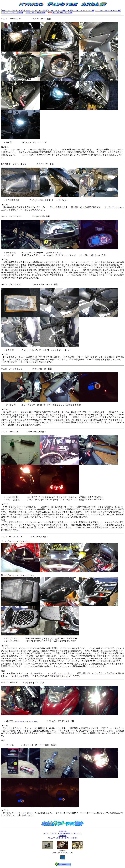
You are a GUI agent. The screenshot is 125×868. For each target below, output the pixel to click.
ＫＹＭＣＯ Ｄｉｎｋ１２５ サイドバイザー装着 (27, 164)
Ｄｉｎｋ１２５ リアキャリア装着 (35, 13)
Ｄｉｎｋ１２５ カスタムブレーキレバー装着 (108, 10)
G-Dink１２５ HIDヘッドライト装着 (62, 13)
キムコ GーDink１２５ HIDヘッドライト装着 (26, 19)
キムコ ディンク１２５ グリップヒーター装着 (26, 369)
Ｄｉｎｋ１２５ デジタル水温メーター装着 (60, 10)
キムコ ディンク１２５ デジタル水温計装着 (25, 216)
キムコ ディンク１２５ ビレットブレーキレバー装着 (29, 284)
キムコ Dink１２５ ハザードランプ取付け (23, 432)
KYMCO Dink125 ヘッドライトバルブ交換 (23, 683)
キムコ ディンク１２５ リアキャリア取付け (24, 537)
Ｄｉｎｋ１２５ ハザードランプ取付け (36, 10)
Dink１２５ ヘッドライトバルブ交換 (12, 13)
